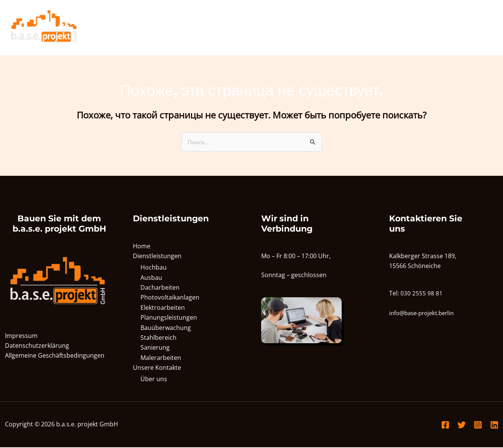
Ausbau (151, 278)
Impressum (21, 336)
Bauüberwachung (166, 328)
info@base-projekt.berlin (424, 314)
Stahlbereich (158, 338)
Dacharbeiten (160, 288)
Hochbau (154, 268)
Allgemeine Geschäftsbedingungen (55, 356)
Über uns (154, 380)
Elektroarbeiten (163, 308)
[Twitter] (462, 426)
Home (345, 28)
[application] (418, 28)
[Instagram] (478, 426)
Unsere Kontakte (461, 28)
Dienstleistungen (394, 28)
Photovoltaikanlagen (170, 298)
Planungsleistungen (169, 318)
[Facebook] (445, 426)
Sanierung (155, 348)
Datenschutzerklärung (37, 346)
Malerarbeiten (161, 358)
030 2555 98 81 (422, 293)
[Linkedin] (494, 426)
